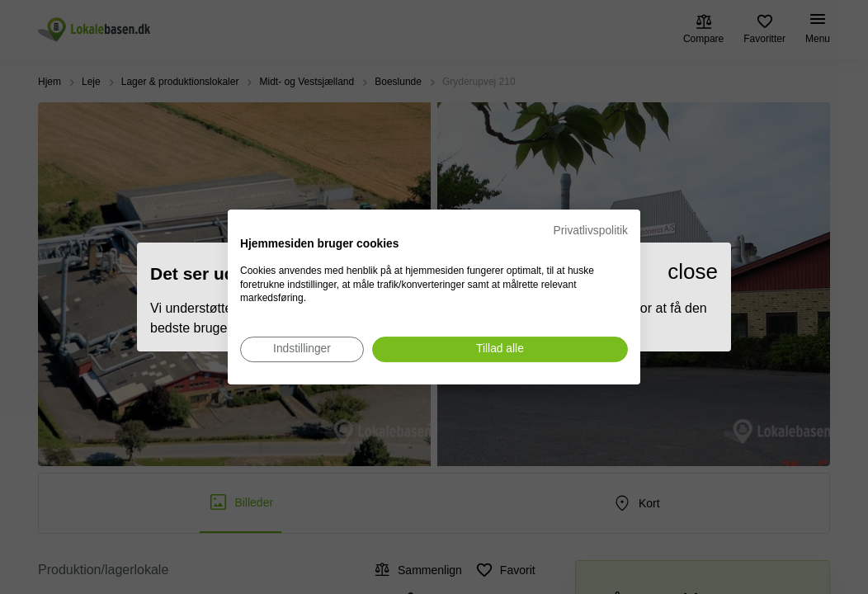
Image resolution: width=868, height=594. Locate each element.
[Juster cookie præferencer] (302, 349)
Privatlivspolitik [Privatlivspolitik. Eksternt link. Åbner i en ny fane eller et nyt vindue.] (591, 231)
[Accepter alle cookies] (500, 349)
